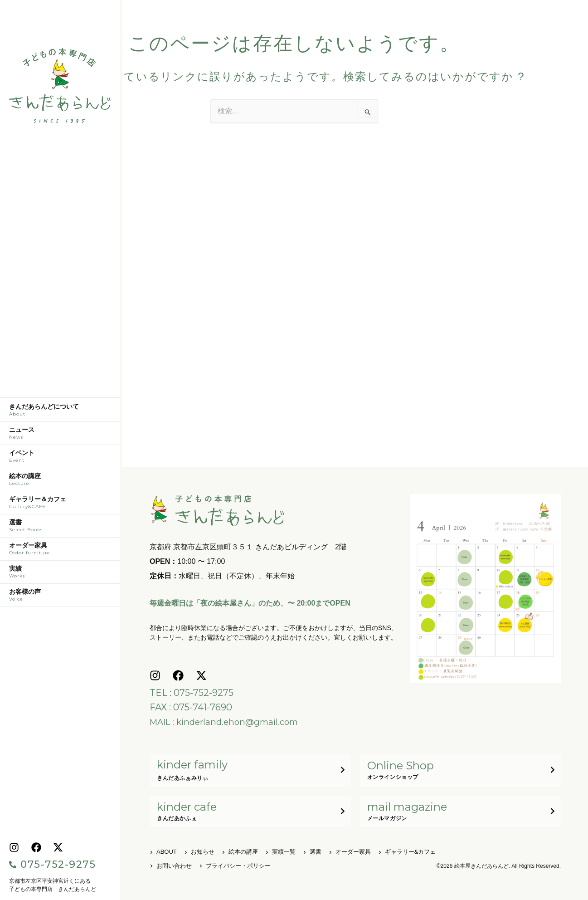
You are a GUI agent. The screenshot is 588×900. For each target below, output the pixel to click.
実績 (60, 574)
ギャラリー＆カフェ (60, 505)
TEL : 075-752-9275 (192, 691)
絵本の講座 (60, 482)
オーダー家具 (60, 551)
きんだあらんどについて (60, 412)
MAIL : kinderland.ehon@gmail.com (229, 720)
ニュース (60, 435)
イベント (60, 459)
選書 (60, 528)
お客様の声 (60, 597)
